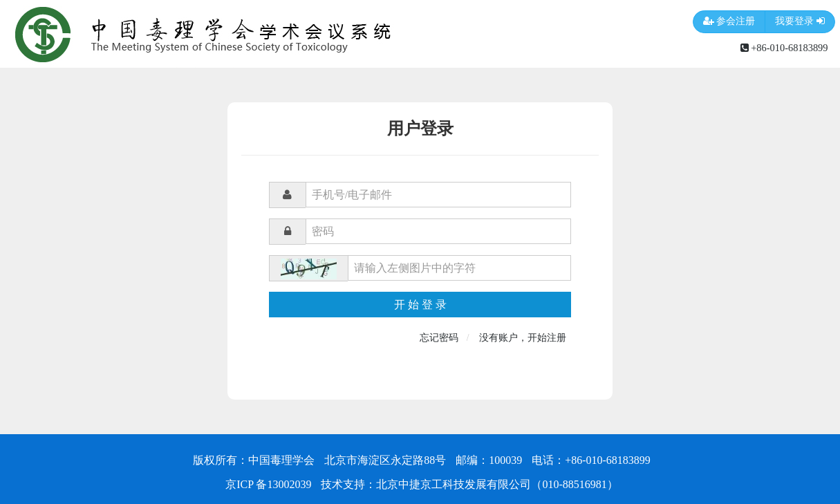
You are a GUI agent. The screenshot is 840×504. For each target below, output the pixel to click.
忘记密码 (439, 338)
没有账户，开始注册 (523, 338)
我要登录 (800, 22)
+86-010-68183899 (784, 48)
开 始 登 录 (420, 305)
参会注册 (729, 22)
